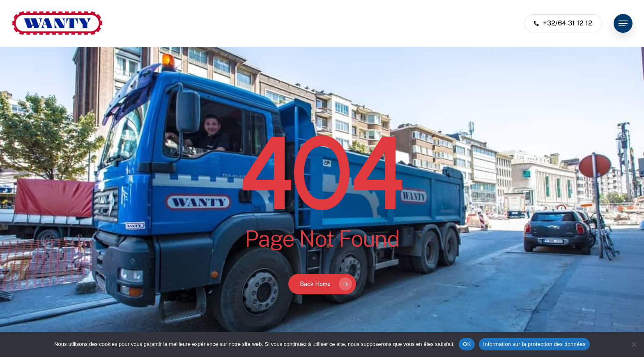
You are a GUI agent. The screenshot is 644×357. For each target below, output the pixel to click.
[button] (623, 24)
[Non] (634, 344)
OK (467, 344)
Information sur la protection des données (534, 344)
